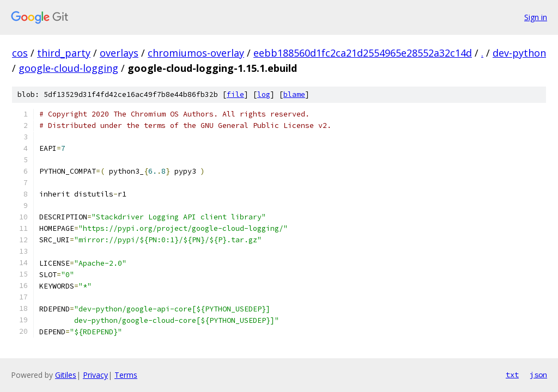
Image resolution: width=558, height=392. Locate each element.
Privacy (95, 375)
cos (20, 53)
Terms (126, 375)
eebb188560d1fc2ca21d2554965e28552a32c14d (363, 53)
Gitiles (66, 375)
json (538, 375)
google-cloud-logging (68, 68)
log (264, 94)
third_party (64, 53)
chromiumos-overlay (196, 53)
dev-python (519, 53)
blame (294, 94)
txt (512, 375)
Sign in (536, 17)
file (235, 94)
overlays (119, 53)
